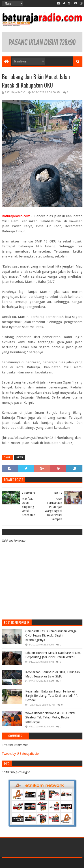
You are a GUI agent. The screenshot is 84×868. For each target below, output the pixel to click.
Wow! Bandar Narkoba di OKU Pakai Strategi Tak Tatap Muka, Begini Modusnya (50, 717)
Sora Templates (35, 863)
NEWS (20, 458)
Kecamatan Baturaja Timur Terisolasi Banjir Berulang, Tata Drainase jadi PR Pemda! (51, 696)
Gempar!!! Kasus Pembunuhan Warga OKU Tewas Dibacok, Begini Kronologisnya (51, 635)
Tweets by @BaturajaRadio (20, 754)
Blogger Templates (61, 863)
